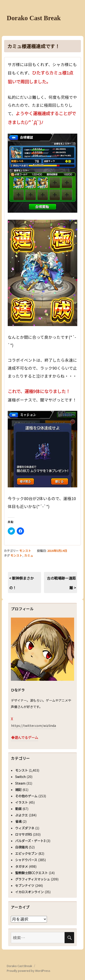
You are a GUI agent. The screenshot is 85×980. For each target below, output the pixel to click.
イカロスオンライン (29, 892)
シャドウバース (26, 860)
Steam (20, 783)
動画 (18, 809)
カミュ (29, 555)
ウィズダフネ (25, 828)
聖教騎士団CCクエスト (32, 873)
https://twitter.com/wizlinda (34, 726)
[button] (43, 173)
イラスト (22, 802)
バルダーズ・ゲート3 (30, 841)
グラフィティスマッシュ (33, 879)
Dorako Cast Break (34, 18)
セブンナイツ (25, 885)
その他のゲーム (26, 796)
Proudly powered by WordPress (29, 971)
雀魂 (18, 821)
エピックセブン (26, 853)
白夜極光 (22, 847)
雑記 (18, 790)
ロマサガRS (24, 834)
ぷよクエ (22, 815)
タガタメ (22, 866)
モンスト (25, 551)
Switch (20, 777)
